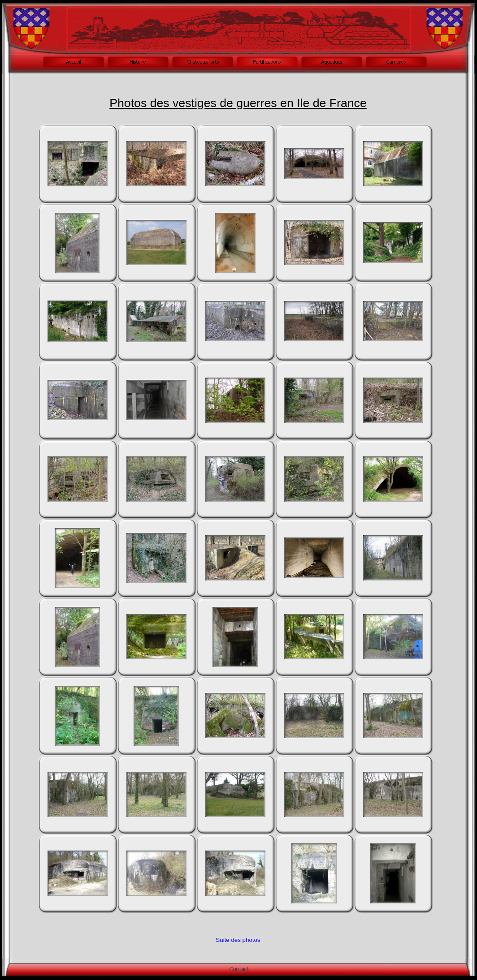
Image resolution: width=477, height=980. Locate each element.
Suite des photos (238, 940)
